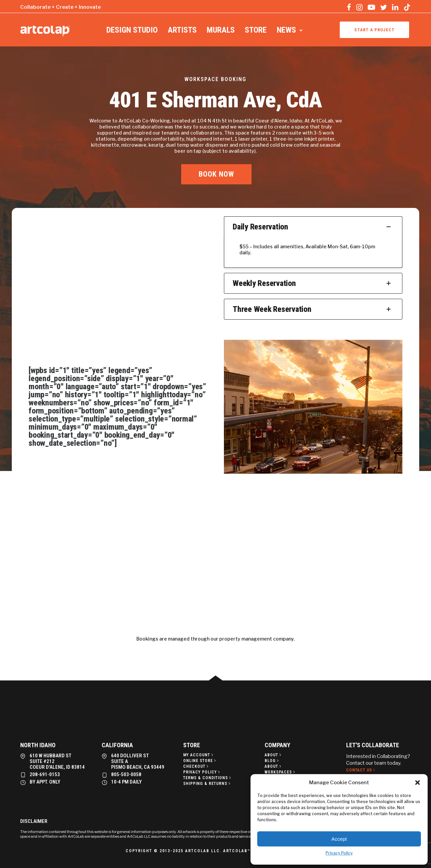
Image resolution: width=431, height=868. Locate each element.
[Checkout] (196, 766)
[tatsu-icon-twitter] (384, 7)
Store (256, 30)
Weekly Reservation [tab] (313, 283)
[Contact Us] (361, 770)
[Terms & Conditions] (208, 778)
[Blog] (272, 761)
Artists (182, 30)
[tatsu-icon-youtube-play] (371, 7)
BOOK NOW (216, 174)
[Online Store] (200, 761)
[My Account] (199, 755)
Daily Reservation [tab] (313, 227)
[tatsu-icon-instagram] (359, 7)
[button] (418, 783)
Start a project (374, 30)
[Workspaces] (280, 772)
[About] (274, 755)
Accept (339, 839)
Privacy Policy (339, 853)
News (286, 30)
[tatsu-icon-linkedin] (395, 7)
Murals (221, 30)
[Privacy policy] (202, 772)
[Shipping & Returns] (207, 784)
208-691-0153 (45, 774)
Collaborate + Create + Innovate (60, 7)
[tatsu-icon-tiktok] (407, 7)
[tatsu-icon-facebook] (349, 7)
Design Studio (132, 30)
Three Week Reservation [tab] (313, 309)
